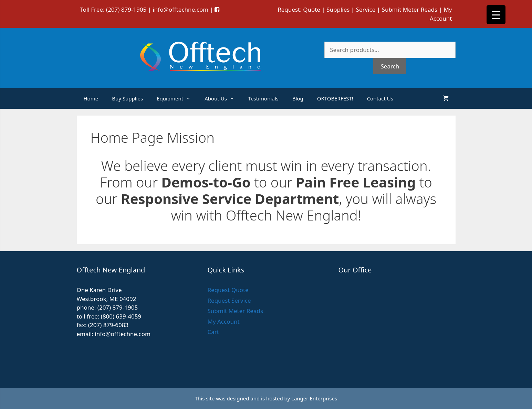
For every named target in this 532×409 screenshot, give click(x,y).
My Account (223, 321)
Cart (213, 332)
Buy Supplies (127, 98)
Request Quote (228, 290)
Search (390, 66)
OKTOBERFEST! (335, 98)
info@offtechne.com (180, 9)
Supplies (338, 9)
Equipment (177, 98)
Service (366, 9)
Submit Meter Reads (410, 9)
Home (91, 98)
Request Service (229, 300)
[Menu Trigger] (496, 15)
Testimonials (263, 98)
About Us (223, 98)
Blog (298, 98)
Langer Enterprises (314, 398)
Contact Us (380, 98)
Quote (312, 9)
